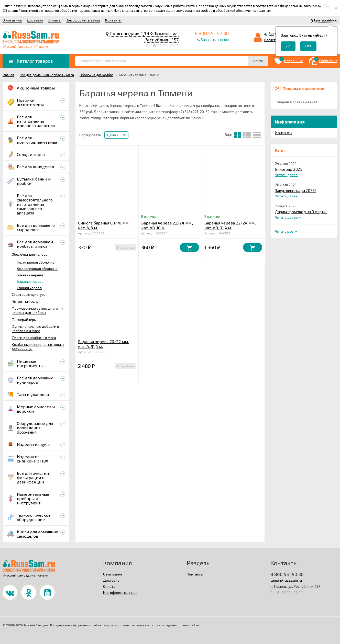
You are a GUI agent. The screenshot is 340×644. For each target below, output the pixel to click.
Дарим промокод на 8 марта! (301, 212)
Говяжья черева (30, 275)
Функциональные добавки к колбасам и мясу (35, 329)
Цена (113, 135)
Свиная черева (29, 288)
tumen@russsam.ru (286, 580)
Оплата (54, 20)
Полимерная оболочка (36, 262)
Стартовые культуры (29, 294)
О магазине (12, 20)
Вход (273, 34)
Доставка (35, 20)
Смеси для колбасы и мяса (34, 338)
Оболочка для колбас (30, 254)
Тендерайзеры (24, 319)
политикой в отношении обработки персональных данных (67, 10)
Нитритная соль (25, 301)
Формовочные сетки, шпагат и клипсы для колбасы (37, 310)
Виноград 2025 (289, 169)
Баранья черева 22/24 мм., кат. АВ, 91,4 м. (230, 225)
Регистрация (275, 40)
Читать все (284, 231)
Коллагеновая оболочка (37, 269)
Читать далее (286, 175)
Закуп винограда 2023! (295, 190)
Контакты (113, 20)
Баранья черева (30, 281)
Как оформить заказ (83, 20)
